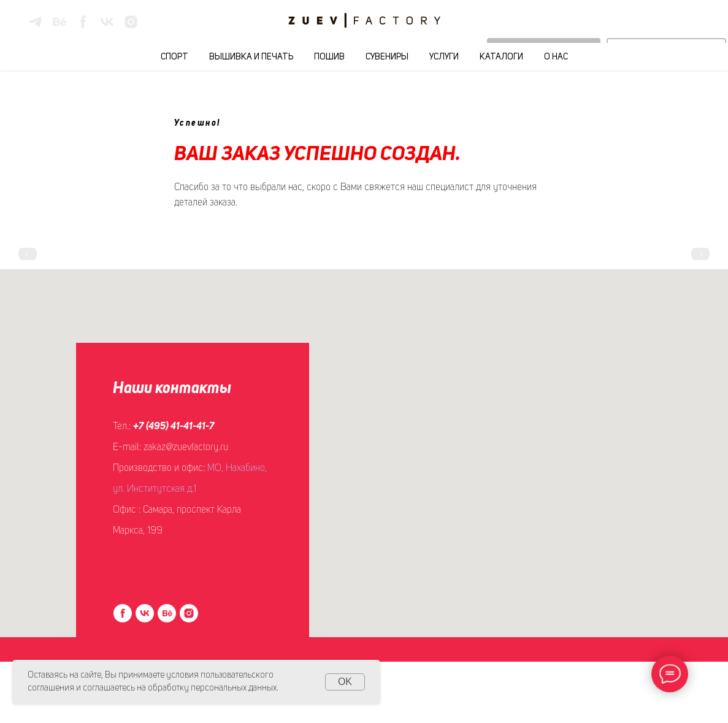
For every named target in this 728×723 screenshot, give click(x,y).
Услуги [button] (444, 57)
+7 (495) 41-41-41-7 (174, 427)
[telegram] (35, 22)
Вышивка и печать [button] (251, 57)
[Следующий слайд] (700, 254)
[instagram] (131, 22)
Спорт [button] (174, 57)
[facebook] (83, 22)
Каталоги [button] (501, 57)
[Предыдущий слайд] (28, 254)
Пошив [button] (329, 57)
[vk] (107, 22)
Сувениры (387, 57)
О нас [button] (556, 57)
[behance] (59, 22)
